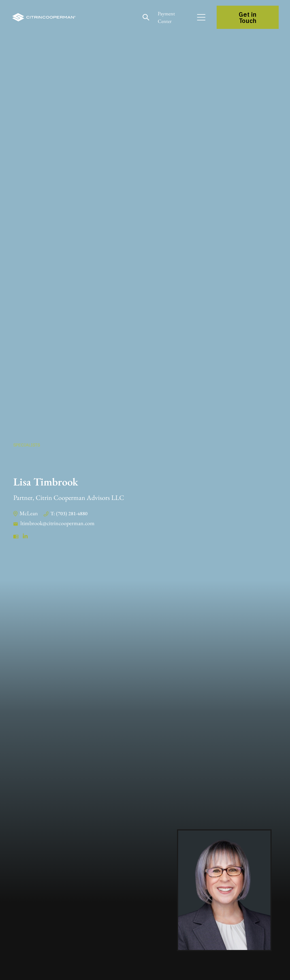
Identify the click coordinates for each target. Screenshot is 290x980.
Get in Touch (248, 17)
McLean (29, 513)
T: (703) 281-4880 (69, 513)
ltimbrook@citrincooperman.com (57, 523)
